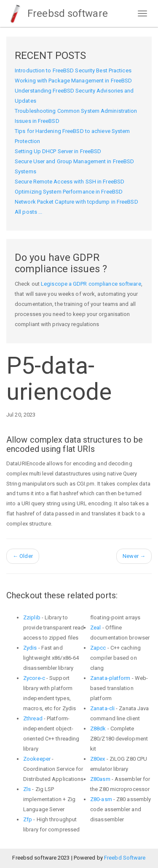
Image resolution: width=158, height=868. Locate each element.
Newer (134, 556)
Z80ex (98, 759)
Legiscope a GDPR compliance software (91, 284)
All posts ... (28, 212)
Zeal (95, 628)
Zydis (30, 648)
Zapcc (98, 648)
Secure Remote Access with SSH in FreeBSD (70, 182)
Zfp (28, 819)
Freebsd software (57, 13)
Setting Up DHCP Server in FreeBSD (58, 151)
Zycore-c (34, 678)
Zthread (33, 718)
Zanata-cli (102, 708)
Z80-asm (101, 799)
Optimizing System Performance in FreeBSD (69, 192)
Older (23, 556)
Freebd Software (125, 858)
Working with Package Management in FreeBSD (73, 81)
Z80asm (100, 779)
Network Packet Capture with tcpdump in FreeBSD (76, 202)
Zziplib (32, 617)
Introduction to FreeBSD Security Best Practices (73, 70)
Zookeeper (37, 759)
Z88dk (98, 729)
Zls (27, 789)
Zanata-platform (110, 678)
